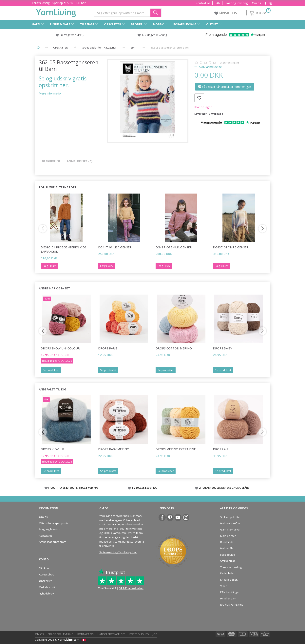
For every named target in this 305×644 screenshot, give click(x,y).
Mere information (51, 93)
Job (155, 634)
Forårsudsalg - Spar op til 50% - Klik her (59, 3)
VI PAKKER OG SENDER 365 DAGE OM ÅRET (225, 488)
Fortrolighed (139, 634)
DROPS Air (221, 449)
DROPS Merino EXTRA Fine (176, 449)
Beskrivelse (51, 161)
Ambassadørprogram (53, 542)
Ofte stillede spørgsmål (54, 523)
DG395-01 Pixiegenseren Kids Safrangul (64, 249)
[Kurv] (260, 12)
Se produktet (51, 370)
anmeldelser (230, 63)
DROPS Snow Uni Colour (60, 348)
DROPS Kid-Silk (52, 449)
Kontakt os (203, 3)
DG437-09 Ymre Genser (231, 247)
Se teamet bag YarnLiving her (118, 552)
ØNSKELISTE (228, 13)
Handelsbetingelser (112, 634)
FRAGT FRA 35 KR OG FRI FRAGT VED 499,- (74, 488)
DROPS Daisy (223, 348)
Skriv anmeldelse (210, 67)
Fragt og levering (236, 3)
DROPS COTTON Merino (174, 348)
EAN (217, 3)
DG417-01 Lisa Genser (115, 247)
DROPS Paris (108, 348)
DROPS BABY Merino (114, 449)
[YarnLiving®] (56, 12)
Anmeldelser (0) (80, 161)
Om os (257, 3)
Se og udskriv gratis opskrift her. (63, 82)
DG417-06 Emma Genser (174, 247)
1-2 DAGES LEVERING (144, 488)
